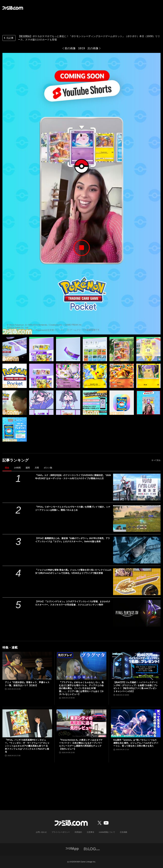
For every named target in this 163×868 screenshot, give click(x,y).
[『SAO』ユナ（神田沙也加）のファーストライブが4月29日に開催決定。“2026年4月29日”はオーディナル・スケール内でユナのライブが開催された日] (137, 487)
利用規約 (78, 832)
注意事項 (90, 832)
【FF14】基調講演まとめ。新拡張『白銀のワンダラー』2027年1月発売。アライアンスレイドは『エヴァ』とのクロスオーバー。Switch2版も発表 (73, 540)
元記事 (8, 38)
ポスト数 (48, 468)
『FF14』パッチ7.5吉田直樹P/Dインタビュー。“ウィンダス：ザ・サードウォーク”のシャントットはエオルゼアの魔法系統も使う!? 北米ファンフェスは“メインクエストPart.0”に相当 (27, 746)
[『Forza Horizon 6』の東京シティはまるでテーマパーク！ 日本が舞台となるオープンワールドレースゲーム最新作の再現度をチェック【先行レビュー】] (81, 723)
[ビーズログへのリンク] (92, 849)
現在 (7, 468)
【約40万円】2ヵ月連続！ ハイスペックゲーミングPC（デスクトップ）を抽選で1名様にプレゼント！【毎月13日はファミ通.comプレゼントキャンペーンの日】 (136, 687)
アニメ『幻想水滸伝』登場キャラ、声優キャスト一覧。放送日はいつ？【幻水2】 (27, 684)
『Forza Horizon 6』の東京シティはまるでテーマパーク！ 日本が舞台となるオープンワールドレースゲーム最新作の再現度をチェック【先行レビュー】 (81, 744)
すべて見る (156, 460)
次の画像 (93, 48)
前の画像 (70, 48)
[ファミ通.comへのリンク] (13, 8)
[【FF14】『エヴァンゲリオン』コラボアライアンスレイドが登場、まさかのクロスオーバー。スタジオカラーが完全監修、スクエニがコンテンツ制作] (137, 613)
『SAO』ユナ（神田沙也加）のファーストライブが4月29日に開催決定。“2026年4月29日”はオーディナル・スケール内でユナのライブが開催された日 (73, 477)
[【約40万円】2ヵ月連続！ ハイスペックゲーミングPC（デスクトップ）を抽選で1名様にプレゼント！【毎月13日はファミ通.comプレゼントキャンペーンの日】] (136, 666)
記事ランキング (16, 460)
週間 (28, 468)
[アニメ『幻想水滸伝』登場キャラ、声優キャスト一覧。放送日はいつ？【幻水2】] (27, 666)
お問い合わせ (41, 832)
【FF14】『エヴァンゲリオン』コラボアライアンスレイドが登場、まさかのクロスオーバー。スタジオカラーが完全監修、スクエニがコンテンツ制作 (73, 603)
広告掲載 (124, 832)
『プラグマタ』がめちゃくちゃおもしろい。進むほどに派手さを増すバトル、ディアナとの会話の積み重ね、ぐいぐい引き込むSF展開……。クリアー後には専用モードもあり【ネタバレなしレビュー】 (81, 688)
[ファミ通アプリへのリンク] (72, 849)
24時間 (17, 468)
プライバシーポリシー (61, 832)
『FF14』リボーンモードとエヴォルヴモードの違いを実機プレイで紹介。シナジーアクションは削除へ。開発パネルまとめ (73, 508)
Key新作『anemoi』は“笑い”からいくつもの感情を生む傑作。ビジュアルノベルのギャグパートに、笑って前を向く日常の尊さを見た (136, 743)
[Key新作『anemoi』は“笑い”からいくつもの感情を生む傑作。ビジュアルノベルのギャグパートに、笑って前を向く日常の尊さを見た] (136, 723)
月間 (37, 468)
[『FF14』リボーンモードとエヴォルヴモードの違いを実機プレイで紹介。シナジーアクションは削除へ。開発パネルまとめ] (137, 519)
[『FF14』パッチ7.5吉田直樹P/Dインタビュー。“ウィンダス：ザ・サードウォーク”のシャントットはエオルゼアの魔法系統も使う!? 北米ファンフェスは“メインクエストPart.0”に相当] (27, 723)
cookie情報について (107, 832)
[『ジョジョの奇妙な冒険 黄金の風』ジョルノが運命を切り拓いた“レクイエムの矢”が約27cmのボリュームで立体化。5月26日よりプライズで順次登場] (137, 582)
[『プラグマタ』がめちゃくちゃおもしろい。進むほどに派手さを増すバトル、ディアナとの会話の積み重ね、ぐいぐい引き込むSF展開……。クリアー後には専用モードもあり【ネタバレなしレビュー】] (81, 666)
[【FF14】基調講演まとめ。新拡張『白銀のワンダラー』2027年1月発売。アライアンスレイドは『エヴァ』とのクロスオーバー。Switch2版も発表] (137, 550)
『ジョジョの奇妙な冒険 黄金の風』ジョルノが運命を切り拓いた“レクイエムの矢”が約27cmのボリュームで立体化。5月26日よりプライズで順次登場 (73, 571)
